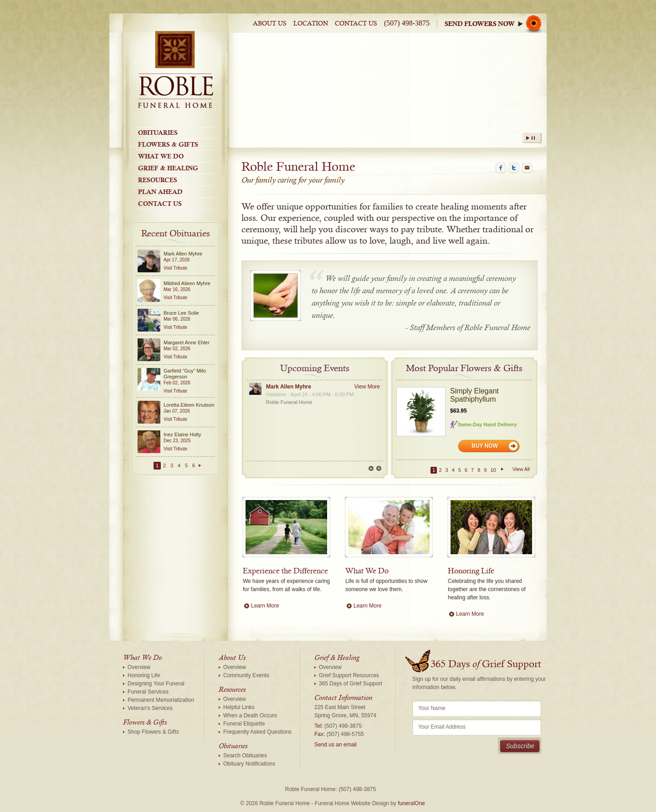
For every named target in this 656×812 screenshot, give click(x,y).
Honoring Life (144, 675)
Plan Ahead (160, 192)
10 (493, 470)
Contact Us (356, 24)
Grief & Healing (168, 168)
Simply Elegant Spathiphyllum (474, 395)
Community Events (246, 675)
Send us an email (336, 745)
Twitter (514, 168)
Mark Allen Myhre (289, 387)
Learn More (265, 606)
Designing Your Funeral (156, 684)
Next (379, 468)
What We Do (161, 156)
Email (527, 168)
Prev (371, 468)
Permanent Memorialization (161, 700)
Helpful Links (239, 707)
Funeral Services (148, 692)
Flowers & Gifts (168, 144)
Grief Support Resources (349, 675)
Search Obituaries (245, 756)
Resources (158, 180)
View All (521, 469)
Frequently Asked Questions (257, 732)
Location (311, 24)
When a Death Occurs (250, 715)
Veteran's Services (150, 708)
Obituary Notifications (249, 764)
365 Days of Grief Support (351, 684)
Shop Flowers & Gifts (153, 732)
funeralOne (411, 803)
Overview (139, 667)
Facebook (501, 168)
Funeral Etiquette (244, 724)
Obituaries (158, 133)
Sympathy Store (496, 23)
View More (367, 387)
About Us (270, 24)
